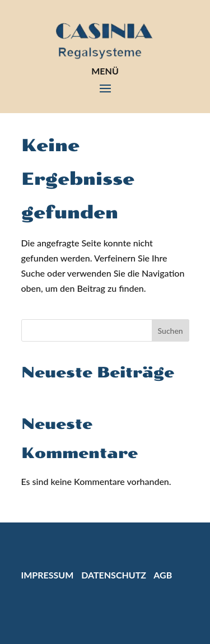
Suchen (171, 331)
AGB (163, 575)
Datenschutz (114, 575)
